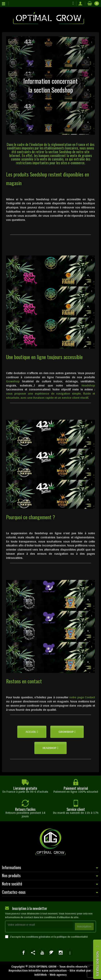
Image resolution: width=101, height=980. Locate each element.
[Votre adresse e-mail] (39, 925)
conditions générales (38, 937)
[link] (23, 952)
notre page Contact (82, 697)
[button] (32, 732)
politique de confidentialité (72, 937)
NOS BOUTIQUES (98, 964)
